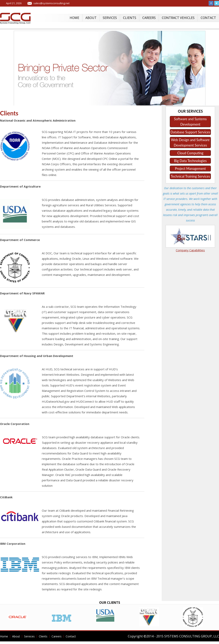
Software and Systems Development (190, 122)
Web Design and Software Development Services (190, 143)
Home (74, 18)
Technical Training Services (190, 176)
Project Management (190, 169)
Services (110, 18)
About (91, 18)
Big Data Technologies (190, 161)
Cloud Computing (190, 153)
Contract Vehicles (178, 18)
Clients (130, 18)
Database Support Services (190, 132)
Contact (208, 18)
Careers (149, 18)
